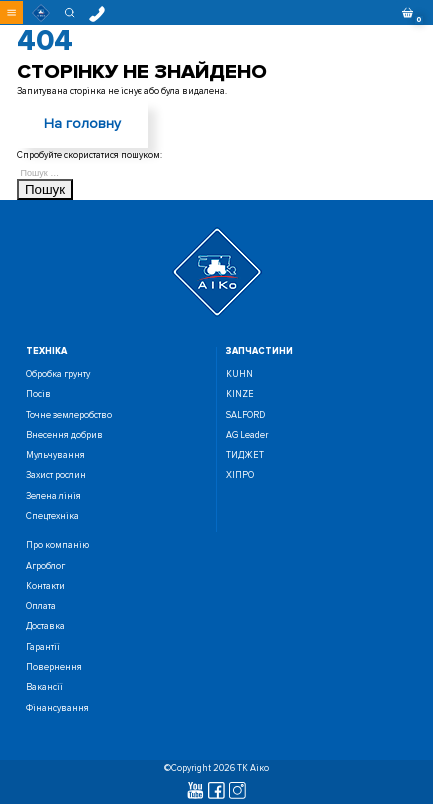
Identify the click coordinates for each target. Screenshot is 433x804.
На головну (82, 123)
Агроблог (45, 566)
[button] (11, 12)
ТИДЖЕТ (245, 455)
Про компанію (57, 545)
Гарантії (43, 647)
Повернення (54, 667)
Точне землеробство (69, 415)
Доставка (45, 626)
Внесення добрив (64, 435)
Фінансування (57, 708)
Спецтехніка (52, 516)
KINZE (240, 394)
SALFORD (245, 415)
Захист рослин (56, 475)
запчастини (259, 351)
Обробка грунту (58, 374)
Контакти (45, 586)
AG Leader (247, 435)
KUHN (239, 374)
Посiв (38, 394)
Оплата (41, 606)
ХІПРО (240, 475)
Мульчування (55, 455)
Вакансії (44, 687)
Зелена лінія (53, 496)
